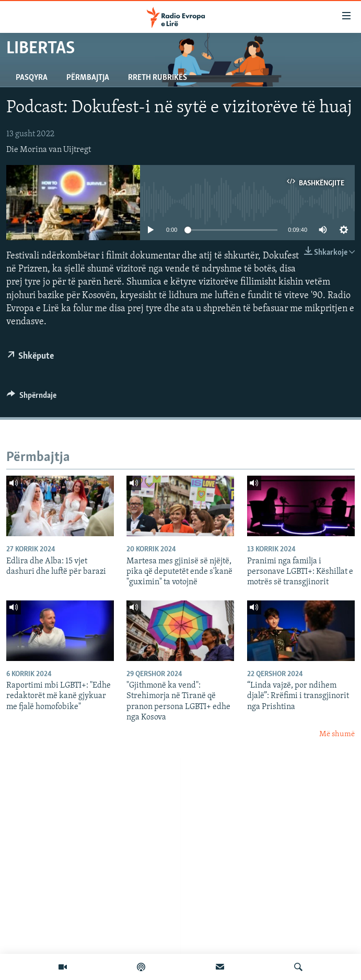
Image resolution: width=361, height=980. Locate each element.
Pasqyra (32, 78)
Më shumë (337, 734)
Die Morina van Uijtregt (49, 150)
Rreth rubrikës (158, 78)
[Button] (32, 398)
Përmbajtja (88, 78)
